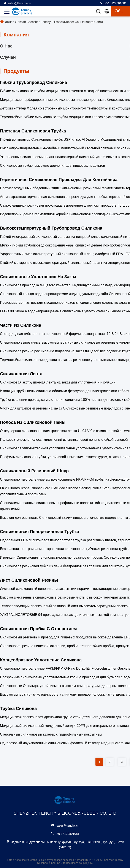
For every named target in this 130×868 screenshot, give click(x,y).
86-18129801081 (113, 3)
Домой (10, 22)
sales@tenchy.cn (17, 3)
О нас (6, 46)
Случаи (8, 57)
